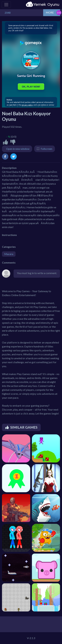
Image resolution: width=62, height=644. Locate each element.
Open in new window (18, 149)
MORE (50, 12)
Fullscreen (46, 149)
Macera (9, 254)
